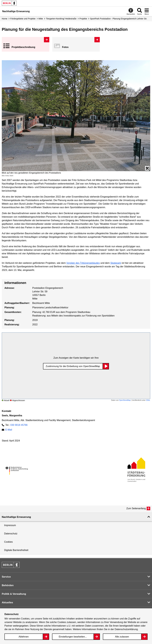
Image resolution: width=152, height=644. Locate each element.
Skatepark (116, 263)
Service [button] (6, 577)
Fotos (65, 47)
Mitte (41, 19)
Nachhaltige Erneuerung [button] (16, 517)
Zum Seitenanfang (136, 508)
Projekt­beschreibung (23, 47)
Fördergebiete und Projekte (23, 19)
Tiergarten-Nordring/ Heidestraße (61, 19)
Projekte (83, 19)
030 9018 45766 (19, 425)
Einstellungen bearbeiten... (73, 637)
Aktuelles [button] (7, 603)
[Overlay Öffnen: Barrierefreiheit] (131, 11)
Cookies (8, 542)
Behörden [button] (8, 585)
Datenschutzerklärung (126, 629)
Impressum (10, 525)
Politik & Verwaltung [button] (14, 594)
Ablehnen (24, 637)
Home (5, 19)
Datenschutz (11, 534)
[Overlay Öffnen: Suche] (140, 11)
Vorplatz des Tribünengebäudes (83, 263)
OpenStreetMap (125, 400)
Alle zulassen (122, 637)
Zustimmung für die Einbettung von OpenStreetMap (73, 366)
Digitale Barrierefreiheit (16, 550)
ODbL (148, 400)
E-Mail (9, 430)
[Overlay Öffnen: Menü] (147, 11)
